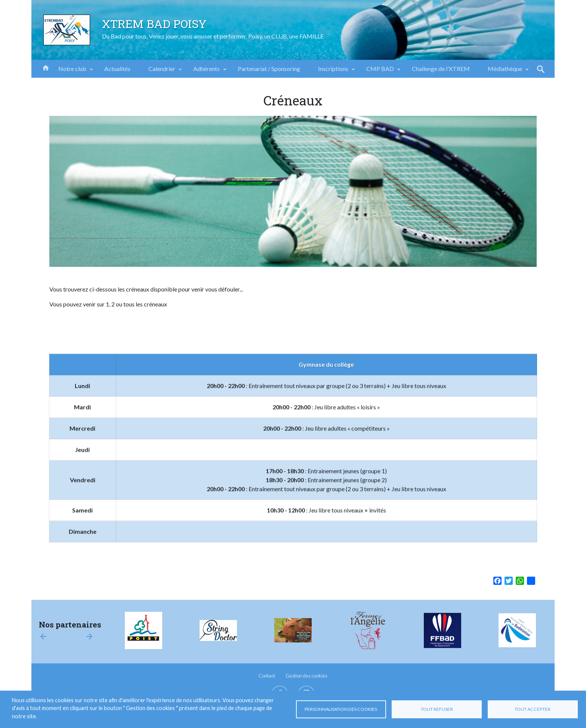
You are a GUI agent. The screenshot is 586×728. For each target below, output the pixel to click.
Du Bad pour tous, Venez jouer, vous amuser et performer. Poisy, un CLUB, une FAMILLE (213, 36)
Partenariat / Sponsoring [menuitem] (269, 69)
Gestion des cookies (306, 676)
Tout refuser (437, 709)
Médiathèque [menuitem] (505, 71)
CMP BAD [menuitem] (380, 71)
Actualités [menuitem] (117, 69)
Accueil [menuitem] (46, 67)
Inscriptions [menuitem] (333, 71)
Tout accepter (533, 709)
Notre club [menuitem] (72, 71)
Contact (267, 676)
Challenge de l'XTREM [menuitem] (441, 69)
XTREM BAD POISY (154, 24)
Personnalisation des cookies (341, 709)
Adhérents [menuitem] (206, 71)
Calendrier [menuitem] (162, 71)
